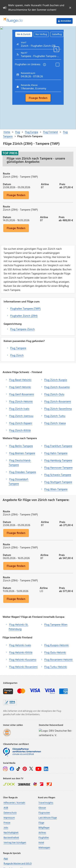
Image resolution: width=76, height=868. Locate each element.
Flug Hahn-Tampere (56, 453)
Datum (7, 184)
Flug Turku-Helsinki (56, 667)
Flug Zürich (17, 356)
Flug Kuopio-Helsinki (57, 645)
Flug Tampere (18, 348)
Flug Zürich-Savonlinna (58, 409)
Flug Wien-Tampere (56, 489)
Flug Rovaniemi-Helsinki (59, 660)
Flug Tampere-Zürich (23, 329)
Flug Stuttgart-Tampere (58, 482)
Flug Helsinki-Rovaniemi (23, 667)
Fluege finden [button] (16, 195)
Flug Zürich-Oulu (54, 394)
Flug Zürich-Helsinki (21, 402)
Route (6, 173)
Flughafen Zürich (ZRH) (24, 316)
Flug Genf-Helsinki (20, 387)
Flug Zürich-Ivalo (19, 409)
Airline (45, 184)
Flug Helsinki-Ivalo (20, 645)
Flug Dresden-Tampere (23, 472)
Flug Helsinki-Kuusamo (23, 660)
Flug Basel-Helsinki (20, 380)
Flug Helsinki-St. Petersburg (18, 627)
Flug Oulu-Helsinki (55, 653)
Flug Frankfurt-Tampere (58, 446)
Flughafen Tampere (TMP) (25, 309)
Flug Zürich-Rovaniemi (58, 402)
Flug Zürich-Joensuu (21, 416)
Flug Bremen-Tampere (22, 453)
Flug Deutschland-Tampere (20, 463)
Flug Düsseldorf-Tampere (19, 482)
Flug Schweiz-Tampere (58, 475)
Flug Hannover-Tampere (58, 468)
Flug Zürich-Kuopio (56, 380)
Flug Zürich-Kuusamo (57, 387)
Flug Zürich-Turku (55, 416)
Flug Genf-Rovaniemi (22, 394)
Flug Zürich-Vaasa (55, 423)
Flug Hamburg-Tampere (58, 461)
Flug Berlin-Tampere (21, 446)
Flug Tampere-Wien (56, 625)
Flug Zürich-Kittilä (20, 431)
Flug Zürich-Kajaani (21, 423)
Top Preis (10, 153)
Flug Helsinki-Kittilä (21, 653)
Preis (62, 184)
